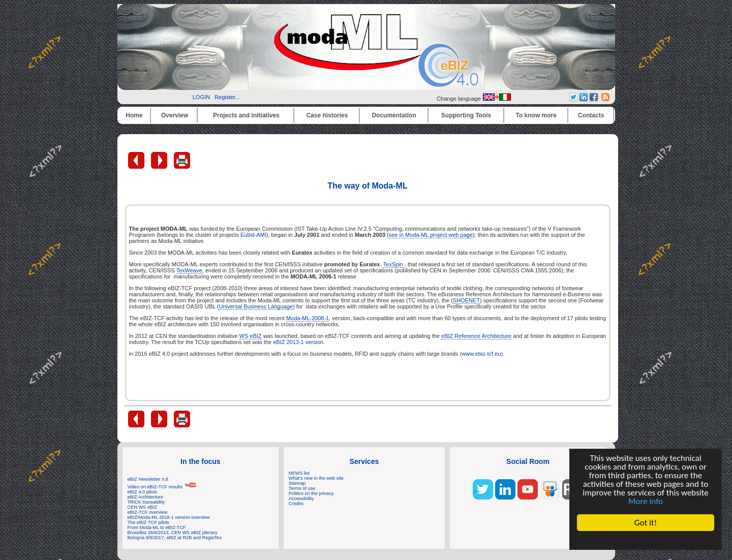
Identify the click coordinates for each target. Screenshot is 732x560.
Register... (227, 97)
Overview (175, 115)
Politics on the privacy (311, 493)
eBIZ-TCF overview (148, 512)
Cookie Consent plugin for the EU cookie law (646, 540)
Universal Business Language (256, 306)
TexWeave (189, 270)
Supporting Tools (466, 115)
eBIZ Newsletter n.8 (148, 479)
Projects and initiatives (246, 115)
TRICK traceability (146, 502)
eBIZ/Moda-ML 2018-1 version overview (169, 517)
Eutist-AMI (253, 235)
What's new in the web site (316, 478)
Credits (296, 504)
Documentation (394, 115)
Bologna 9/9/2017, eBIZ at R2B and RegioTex (175, 538)
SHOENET (466, 300)
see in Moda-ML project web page (431, 235)
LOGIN (201, 97)
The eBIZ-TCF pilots (148, 522)
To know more (536, 115)
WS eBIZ (251, 336)
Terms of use (302, 488)
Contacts (591, 115)
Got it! (646, 523)
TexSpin (394, 264)
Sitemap (297, 483)
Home (134, 115)
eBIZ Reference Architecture (476, 336)
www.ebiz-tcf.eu (481, 354)
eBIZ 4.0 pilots (143, 492)
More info (646, 501)
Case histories (327, 115)
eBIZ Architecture (145, 497)
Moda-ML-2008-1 (308, 318)
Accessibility (301, 499)
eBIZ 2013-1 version (298, 342)
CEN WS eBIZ (143, 507)
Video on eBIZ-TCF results (162, 487)
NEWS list (299, 473)
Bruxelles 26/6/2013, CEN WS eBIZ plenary (173, 533)
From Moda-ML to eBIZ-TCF (157, 527)
